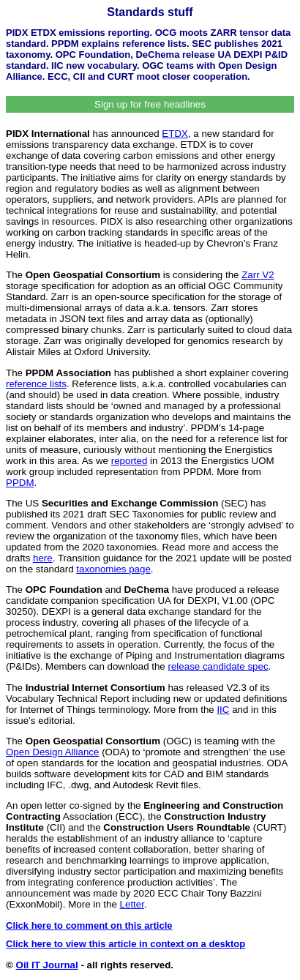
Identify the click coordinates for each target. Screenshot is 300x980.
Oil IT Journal (47, 965)
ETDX (175, 134)
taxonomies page (113, 569)
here (43, 558)
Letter (132, 904)
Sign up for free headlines (150, 104)
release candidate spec (218, 666)
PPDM (20, 483)
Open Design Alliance (52, 752)
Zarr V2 (258, 275)
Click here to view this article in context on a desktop (125, 944)
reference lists (36, 384)
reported (130, 461)
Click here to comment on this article (89, 925)
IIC (223, 710)
